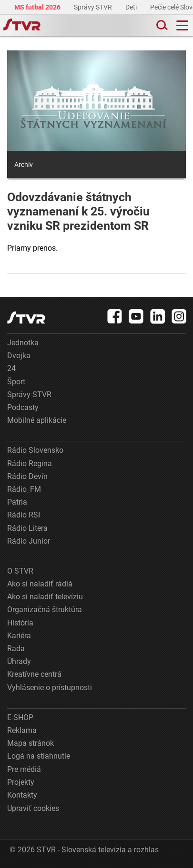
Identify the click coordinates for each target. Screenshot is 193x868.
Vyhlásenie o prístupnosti (50, 688)
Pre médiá (24, 769)
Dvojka (19, 356)
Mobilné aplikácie (37, 420)
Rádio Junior (29, 541)
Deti (132, 7)
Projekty (21, 782)
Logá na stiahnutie (39, 756)
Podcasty (23, 407)
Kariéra (19, 636)
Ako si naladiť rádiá (40, 584)
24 (11, 368)
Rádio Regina (30, 463)
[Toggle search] (161, 25)
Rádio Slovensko (35, 450)
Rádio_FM (24, 489)
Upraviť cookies (33, 808)
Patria (17, 502)
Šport (16, 382)
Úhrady (19, 661)
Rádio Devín (27, 476)
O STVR (20, 571)
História (20, 623)
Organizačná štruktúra (45, 610)
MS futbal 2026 (38, 7)
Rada (16, 649)
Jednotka (23, 343)
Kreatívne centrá (34, 674)
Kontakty (22, 795)
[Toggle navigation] (182, 25)
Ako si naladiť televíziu (45, 597)
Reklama (22, 730)
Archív (24, 165)
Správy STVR (94, 7)
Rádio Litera (27, 528)
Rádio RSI (24, 515)
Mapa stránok (30, 743)
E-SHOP (20, 717)
